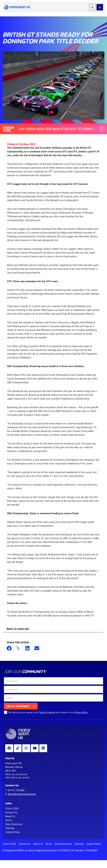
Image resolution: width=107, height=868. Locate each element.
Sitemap (10, 828)
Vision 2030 (12, 808)
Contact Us (11, 812)
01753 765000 (16, 790)
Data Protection (14, 824)
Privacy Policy (81, 712)
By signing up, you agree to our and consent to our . (48, 712)
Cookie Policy (13, 832)
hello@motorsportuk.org (22, 794)
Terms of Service (47, 712)
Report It (10, 816)
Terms (9, 820)
